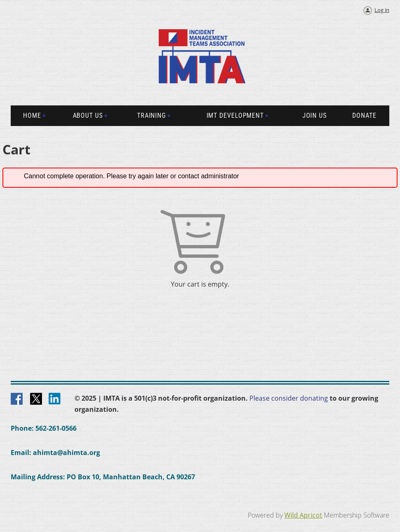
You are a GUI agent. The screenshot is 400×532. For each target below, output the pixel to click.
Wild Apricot (303, 515)
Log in (382, 10)
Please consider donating (289, 398)
